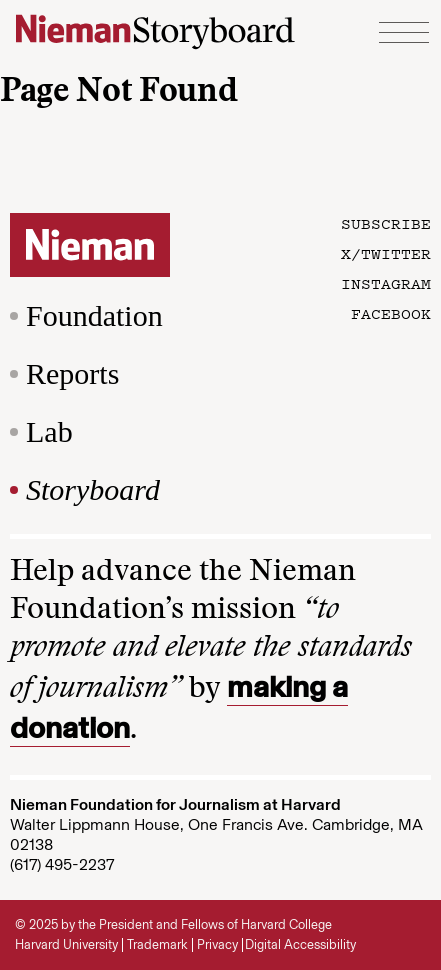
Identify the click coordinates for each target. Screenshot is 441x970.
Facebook (391, 313)
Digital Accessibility (300, 944)
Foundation (94, 315)
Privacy (217, 944)
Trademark (157, 944)
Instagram (386, 283)
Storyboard (93, 489)
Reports (72, 373)
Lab (49, 431)
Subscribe (386, 223)
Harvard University (66, 944)
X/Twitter (386, 253)
